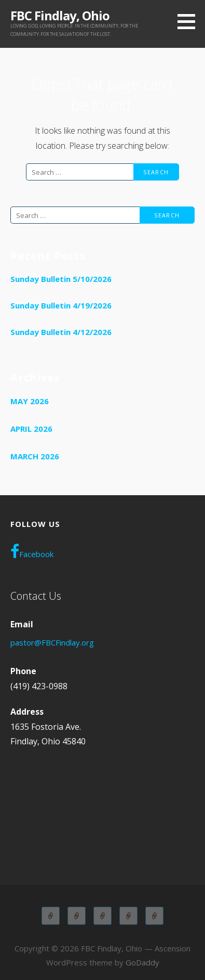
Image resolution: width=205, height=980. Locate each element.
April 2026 (31, 429)
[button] (190, 21)
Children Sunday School (77, 916)
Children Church (102, 916)
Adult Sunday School (51, 916)
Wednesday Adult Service (128, 916)
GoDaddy (142, 962)
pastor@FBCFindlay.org (52, 642)
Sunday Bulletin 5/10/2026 (61, 279)
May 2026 (30, 401)
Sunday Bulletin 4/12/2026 (61, 332)
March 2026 (35, 456)
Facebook (32, 551)
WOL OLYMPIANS (154, 916)
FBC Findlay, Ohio (60, 15)
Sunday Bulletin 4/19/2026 (61, 305)
